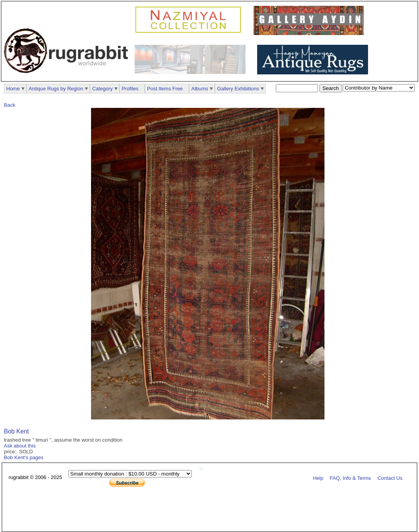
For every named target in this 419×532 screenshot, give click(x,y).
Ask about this (20, 446)
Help (318, 478)
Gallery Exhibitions (238, 89)
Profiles (130, 89)
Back (10, 105)
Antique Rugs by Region (56, 89)
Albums (200, 89)
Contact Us (390, 478)
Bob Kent (16, 431)
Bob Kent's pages (24, 457)
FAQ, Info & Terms (351, 478)
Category (103, 89)
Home (13, 89)
